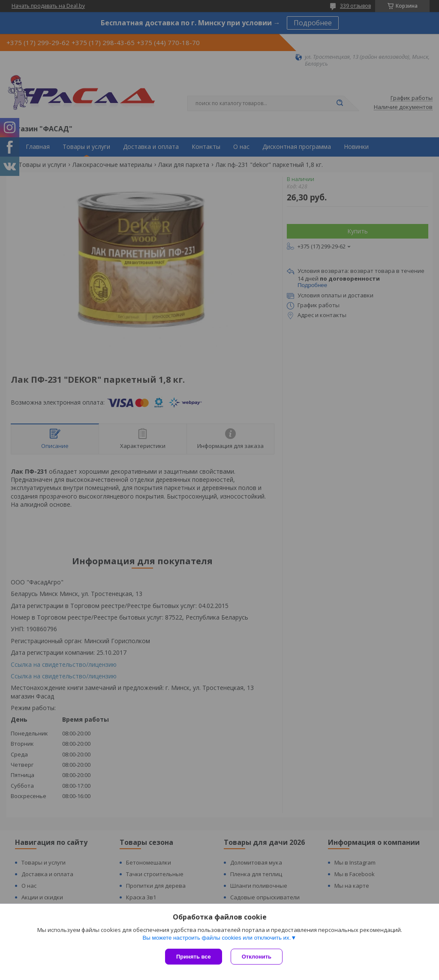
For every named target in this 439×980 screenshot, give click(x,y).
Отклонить (257, 957)
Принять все (194, 957)
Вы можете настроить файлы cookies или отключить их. (216, 938)
